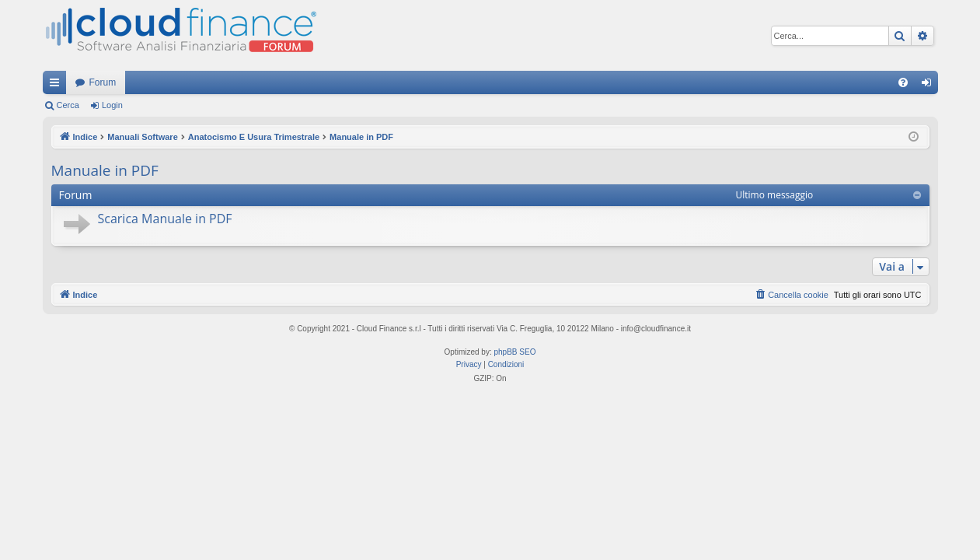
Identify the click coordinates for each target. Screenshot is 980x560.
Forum (103, 82)
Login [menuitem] (929, 86)
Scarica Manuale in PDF (165, 219)
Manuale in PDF (105, 170)
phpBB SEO (515, 352)
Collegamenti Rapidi (58, 86)
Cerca (68, 105)
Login (112, 105)
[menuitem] (903, 82)
